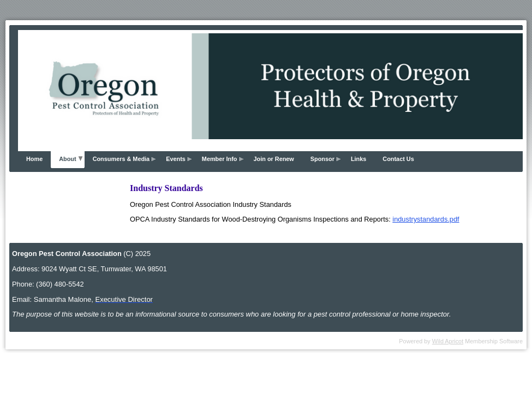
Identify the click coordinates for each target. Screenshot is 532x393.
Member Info (220, 159)
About (67, 159)
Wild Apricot (448, 341)
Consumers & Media (121, 159)
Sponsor (322, 159)
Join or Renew (274, 159)
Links (358, 159)
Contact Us (398, 159)
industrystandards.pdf (426, 219)
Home (34, 159)
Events (176, 159)
